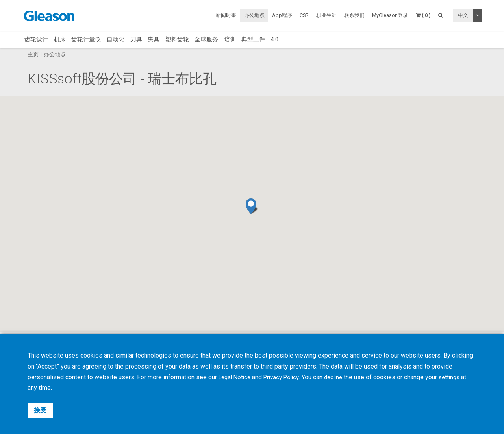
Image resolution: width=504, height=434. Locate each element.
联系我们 (354, 15)
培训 (230, 39)
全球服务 (206, 39)
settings (459, 377)
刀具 (136, 39)
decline (341, 377)
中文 (463, 15)
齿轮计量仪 (86, 39)
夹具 (154, 39)
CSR (304, 15)
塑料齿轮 (177, 39)
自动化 (116, 39)
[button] (252, 206)
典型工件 (253, 39)
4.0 (275, 39)
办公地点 (254, 15)
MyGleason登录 (390, 15)
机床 (60, 39)
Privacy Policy (286, 377)
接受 (40, 410)
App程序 (282, 15)
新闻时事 (226, 15)
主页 (33, 55)
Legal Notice (236, 377)
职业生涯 (326, 15)
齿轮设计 (36, 39)
